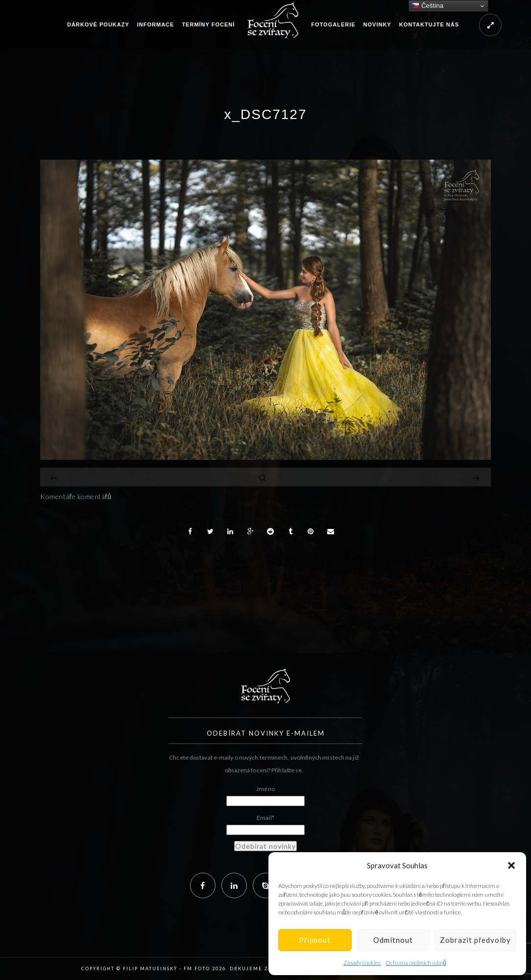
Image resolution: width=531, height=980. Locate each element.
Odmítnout (393, 940)
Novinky (377, 24)
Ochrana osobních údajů (416, 963)
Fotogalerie (333, 24)
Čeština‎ (427, 6)
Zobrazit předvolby (475, 940)
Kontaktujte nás (429, 24)
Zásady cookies (362, 963)
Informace (156, 24)
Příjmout (315, 940)
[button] (511, 865)
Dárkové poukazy (98, 24)
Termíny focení (208, 24)
